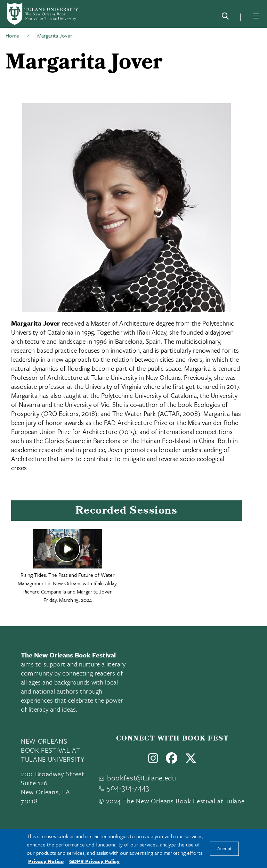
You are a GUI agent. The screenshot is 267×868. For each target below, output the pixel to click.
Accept (224, 849)
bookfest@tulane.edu (142, 778)
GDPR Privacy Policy (94, 861)
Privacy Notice (46, 861)
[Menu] (256, 16)
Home (12, 35)
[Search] (225, 17)
